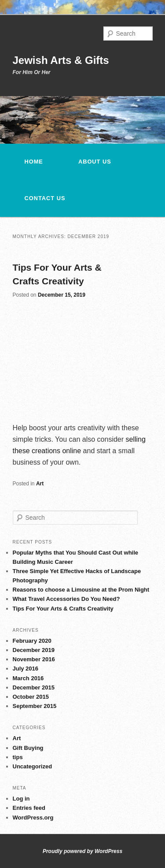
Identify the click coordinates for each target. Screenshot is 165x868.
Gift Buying (28, 748)
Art (40, 484)
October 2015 (31, 697)
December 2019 (34, 650)
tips (18, 757)
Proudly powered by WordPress (82, 851)
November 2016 (34, 659)
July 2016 (26, 669)
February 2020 (32, 641)
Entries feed (29, 808)
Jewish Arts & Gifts (61, 60)
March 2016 (28, 678)
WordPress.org (33, 818)
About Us (95, 162)
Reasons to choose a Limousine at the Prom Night (81, 590)
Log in (21, 799)
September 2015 (35, 706)
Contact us (45, 198)
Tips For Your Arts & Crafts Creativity (63, 609)
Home (34, 162)
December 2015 (34, 687)
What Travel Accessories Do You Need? (66, 599)
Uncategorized (33, 766)
